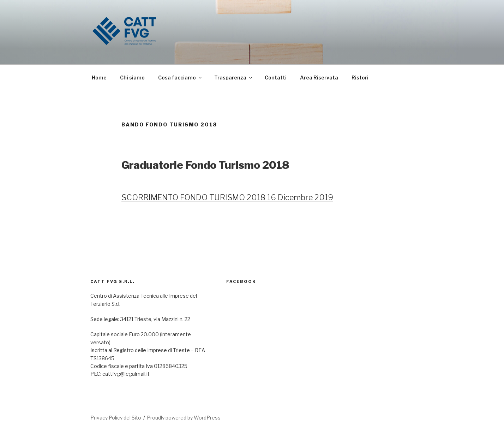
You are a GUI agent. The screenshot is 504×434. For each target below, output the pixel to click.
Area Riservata (319, 78)
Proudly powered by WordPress (184, 418)
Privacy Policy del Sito (116, 418)
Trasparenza (234, 78)
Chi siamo (132, 78)
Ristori (360, 78)
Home (99, 78)
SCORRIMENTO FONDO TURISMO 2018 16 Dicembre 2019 (227, 197)
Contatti (276, 78)
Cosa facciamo (180, 78)
